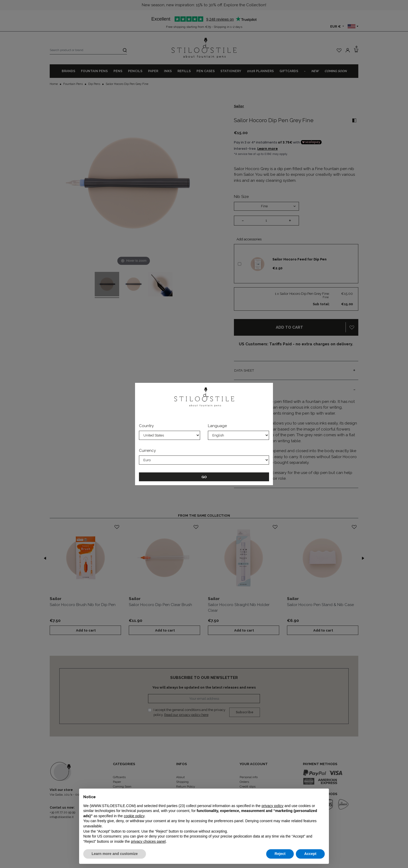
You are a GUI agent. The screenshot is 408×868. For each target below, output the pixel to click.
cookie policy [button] (134, 816)
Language (217, 426)
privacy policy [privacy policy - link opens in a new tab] (272, 806)
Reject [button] (280, 854)
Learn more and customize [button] (115, 854)
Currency (147, 451)
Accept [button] (310, 854)
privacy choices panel (148, 841)
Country (146, 426)
